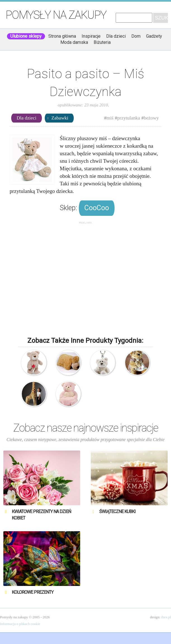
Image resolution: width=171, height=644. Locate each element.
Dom (136, 36)
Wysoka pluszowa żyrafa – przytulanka (34, 394)
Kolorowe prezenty (33, 592)
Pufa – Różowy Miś (68, 394)
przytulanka (129, 118)
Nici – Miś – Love (34, 363)
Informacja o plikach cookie (20, 624)
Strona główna (62, 36)
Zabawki (60, 118)
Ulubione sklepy (26, 36)
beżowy (151, 118)
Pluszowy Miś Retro (137, 363)
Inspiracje (91, 36)
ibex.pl (166, 617)
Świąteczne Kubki (117, 512)
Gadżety (154, 36)
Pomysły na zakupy (56, 15)
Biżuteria (102, 42)
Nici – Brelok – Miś (103, 363)
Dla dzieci (116, 36)
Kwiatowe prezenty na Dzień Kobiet (41, 515)
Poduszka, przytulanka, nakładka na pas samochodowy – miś (68, 363)
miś (110, 118)
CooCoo (97, 208)
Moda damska (74, 42)
